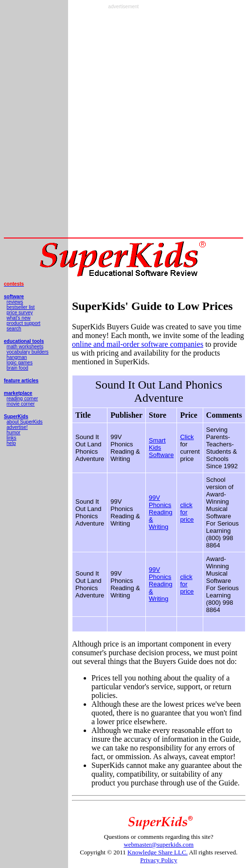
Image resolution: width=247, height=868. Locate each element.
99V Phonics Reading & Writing (160, 512)
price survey (20, 313)
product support (24, 323)
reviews (15, 302)
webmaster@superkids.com (159, 844)
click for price (187, 512)
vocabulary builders (28, 352)
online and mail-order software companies (138, 344)
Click (187, 437)
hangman (17, 357)
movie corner (21, 404)
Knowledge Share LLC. (158, 852)
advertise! (17, 427)
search (14, 329)
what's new (19, 318)
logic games (20, 363)
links (12, 438)
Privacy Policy (159, 860)
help (11, 443)
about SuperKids (25, 422)
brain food (18, 368)
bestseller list (21, 307)
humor (14, 433)
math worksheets (25, 347)
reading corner (22, 399)
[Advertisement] (114, 123)
